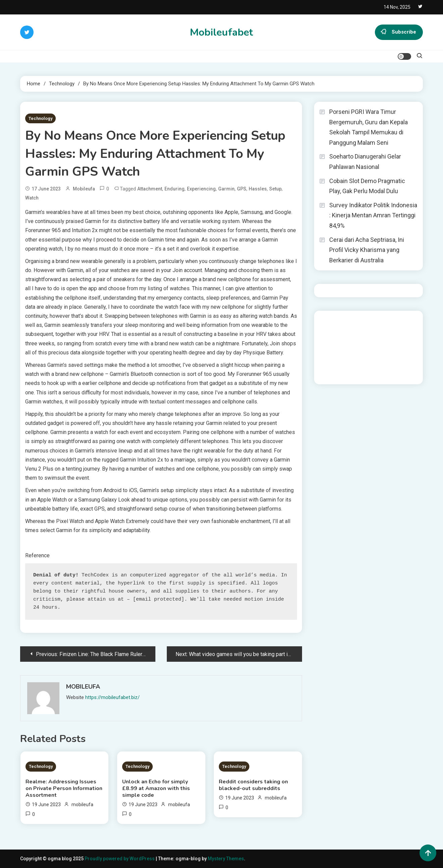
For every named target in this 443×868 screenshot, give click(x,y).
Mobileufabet (222, 32)
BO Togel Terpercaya (376, 320)
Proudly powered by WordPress (120, 859)
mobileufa (84, 189)
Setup (275, 189)
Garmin (226, 189)
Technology (40, 118)
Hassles (258, 189)
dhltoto (327, 320)
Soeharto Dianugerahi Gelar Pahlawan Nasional (365, 162)
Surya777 (329, 375)
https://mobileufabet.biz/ (112, 697)
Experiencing (201, 189)
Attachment (150, 189)
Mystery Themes (226, 859)
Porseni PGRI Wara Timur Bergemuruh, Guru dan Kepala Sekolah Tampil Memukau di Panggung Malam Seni (368, 127)
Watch (32, 198)
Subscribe (399, 32)
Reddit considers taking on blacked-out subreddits (253, 785)
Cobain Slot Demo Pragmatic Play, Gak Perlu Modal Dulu (367, 186)
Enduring (175, 189)
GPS (242, 189)
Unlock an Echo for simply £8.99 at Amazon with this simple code (156, 788)
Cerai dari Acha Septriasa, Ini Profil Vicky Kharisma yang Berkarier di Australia (367, 250)
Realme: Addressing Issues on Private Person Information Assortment (64, 788)
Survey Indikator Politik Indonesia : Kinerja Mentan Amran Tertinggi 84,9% (373, 215)
